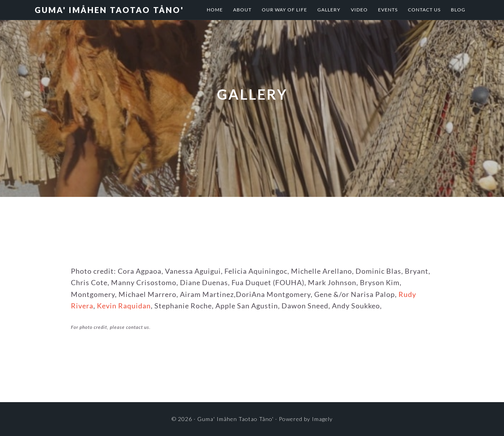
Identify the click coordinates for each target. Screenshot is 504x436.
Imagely (322, 419)
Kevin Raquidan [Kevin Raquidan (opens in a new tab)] (124, 306)
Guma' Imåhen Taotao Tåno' (109, 10)
